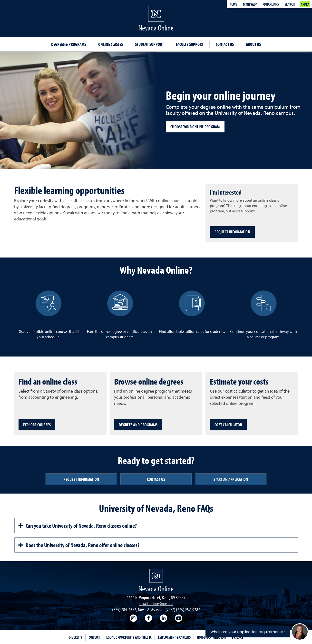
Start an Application (231, 479)
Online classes (111, 44)
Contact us (156, 479)
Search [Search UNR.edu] (290, 4)
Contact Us (225, 44)
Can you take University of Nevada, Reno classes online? (77, 525)
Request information (81, 479)
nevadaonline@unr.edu (156, 603)
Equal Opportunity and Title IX (129, 637)
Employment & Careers (174, 637)
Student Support (149, 44)
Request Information (232, 232)
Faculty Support (190, 44)
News (233, 4)
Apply (305, 4)
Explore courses (37, 425)
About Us (253, 44)
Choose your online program (195, 127)
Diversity (76, 637)
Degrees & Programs (69, 44)
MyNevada (250, 4)
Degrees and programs (138, 425)
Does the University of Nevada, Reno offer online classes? (79, 545)
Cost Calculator (228, 425)
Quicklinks (271, 4)
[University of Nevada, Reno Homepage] (156, 576)
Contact (94, 637)
